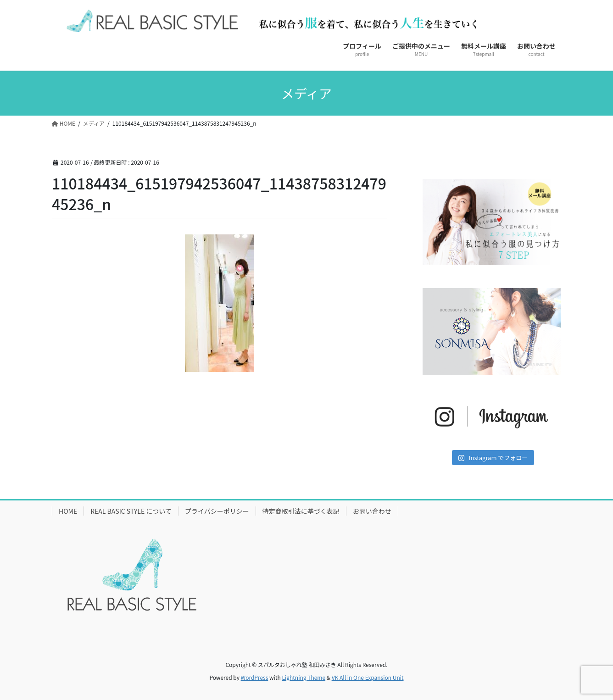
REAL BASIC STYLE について (131, 511)
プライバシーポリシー (217, 511)
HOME (68, 511)
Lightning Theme (304, 677)
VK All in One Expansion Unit (368, 677)
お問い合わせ (372, 511)
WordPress (255, 677)
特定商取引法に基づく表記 (301, 511)
